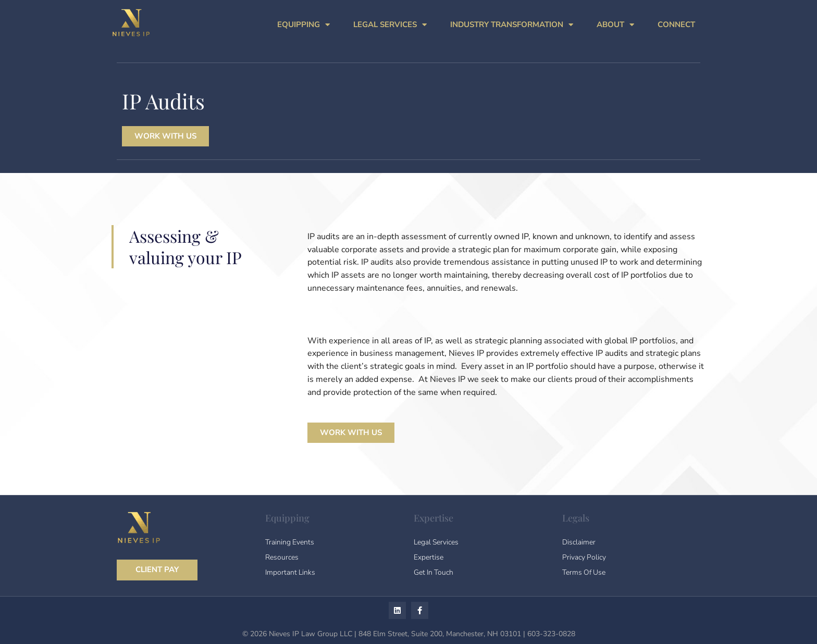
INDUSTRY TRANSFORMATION (512, 25)
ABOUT (615, 25)
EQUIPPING (304, 25)
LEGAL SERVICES (390, 25)
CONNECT (676, 24)
